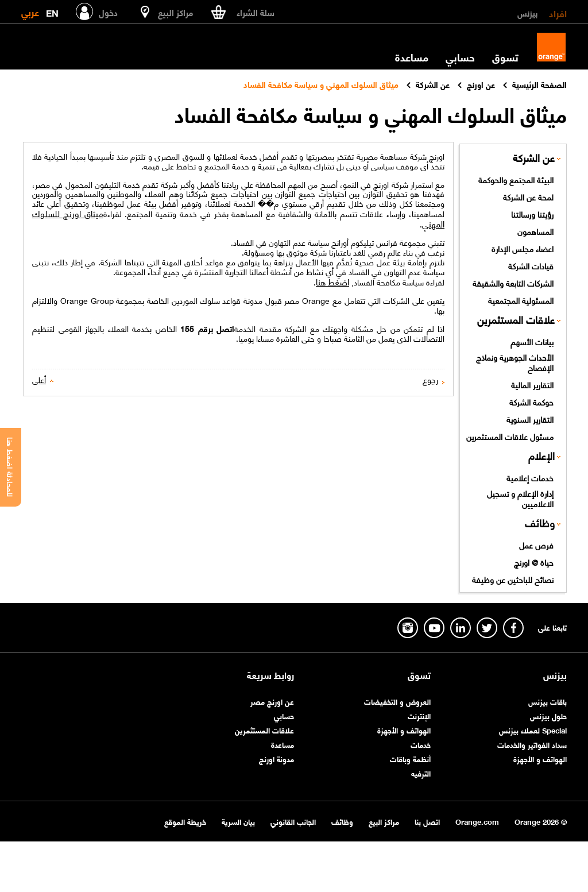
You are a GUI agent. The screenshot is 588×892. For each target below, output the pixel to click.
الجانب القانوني (293, 821)
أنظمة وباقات (410, 758)
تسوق (505, 57)
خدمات (421, 744)
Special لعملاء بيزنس (533, 730)
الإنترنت (419, 715)
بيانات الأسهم (532, 341)
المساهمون (535, 231)
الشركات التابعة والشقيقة (513, 283)
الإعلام (541, 456)
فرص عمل (536, 545)
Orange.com (477, 821)
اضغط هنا (332, 281)
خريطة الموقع (185, 821)
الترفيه (421, 773)
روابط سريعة (270, 675)
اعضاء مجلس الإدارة (523, 248)
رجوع (430, 379)
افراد (558, 13)
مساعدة (412, 57)
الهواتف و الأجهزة (540, 758)
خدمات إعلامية (530, 477)
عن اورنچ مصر (272, 701)
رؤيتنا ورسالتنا (532, 214)
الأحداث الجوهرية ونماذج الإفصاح (515, 362)
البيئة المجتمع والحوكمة (516, 179)
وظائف (540, 523)
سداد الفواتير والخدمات (532, 744)
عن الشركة (534, 158)
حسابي (460, 57)
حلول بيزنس (548, 715)
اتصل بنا (427, 821)
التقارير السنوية (530, 419)
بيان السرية (238, 821)
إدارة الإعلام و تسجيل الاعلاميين (520, 498)
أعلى (39, 379)
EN (52, 11)
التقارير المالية (532, 384)
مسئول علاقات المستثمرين (510, 436)
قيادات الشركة (531, 265)
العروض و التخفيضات (397, 701)
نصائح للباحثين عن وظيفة (513, 579)
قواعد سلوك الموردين (206, 300)
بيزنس (527, 13)
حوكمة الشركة (531, 401)
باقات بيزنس (548, 701)
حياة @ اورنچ (534, 562)
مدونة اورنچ (276, 758)
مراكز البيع (384, 821)
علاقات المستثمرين (516, 320)
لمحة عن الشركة (528, 196)
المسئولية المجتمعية (521, 300)
